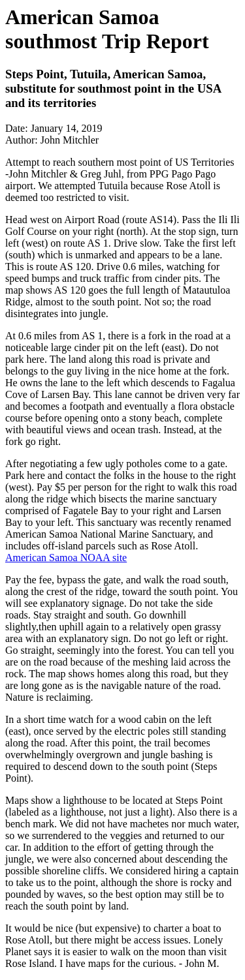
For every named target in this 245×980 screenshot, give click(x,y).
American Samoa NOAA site (66, 558)
